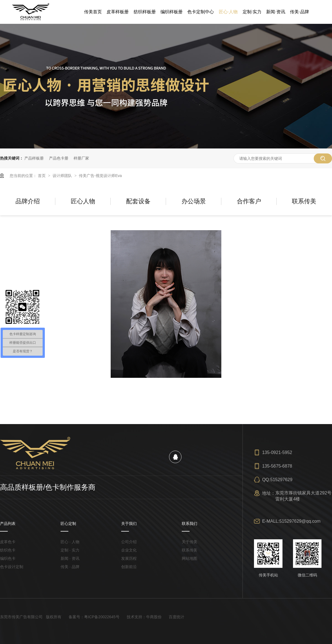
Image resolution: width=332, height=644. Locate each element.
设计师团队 (63, 176)
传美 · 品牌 (70, 567)
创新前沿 (129, 567)
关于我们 (129, 524)
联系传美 (304, 201)
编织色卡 (8, 558)
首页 (42, 176)
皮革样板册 (118, 12)
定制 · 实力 (70, 550)
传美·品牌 (299, 12)
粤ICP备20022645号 (102, 617)
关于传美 (190, 542)
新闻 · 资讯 (70, 558)
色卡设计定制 (12, 567)
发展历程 (129, 558)
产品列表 (8, 524)
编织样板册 (172, 12)
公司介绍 (129, 542)
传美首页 (93, 12)
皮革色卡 (8, 542)
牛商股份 (154, 617)
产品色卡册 (59, 158)
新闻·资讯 (276, 12)
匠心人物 (83, 201)
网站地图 (190, 558)
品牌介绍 (28, 201)
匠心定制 (68, 524)
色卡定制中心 (201, 12)
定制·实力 (252, 12)
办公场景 (194, 201)
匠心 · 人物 (70, 542)
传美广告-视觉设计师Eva (100, 176)
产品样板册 (34, 158)
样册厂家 (81, 158)
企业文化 (129, 550)
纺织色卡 (8, 550)
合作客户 (249, 201)
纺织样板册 (145, 12)
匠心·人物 (228, 12)
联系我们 (190, 524)
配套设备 (138, 201)
